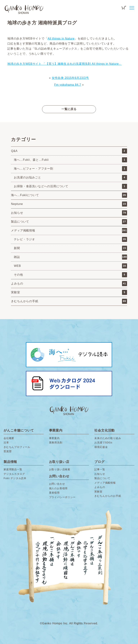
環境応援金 (101, 447)
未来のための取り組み (108, 438)
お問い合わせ (57, 484)
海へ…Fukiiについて (69, 195)
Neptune (69, 204)
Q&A (69, 151)
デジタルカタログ (14, 474)
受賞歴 (8, 451)
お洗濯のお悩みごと (70, 178)
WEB (70, 266)
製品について (69, 222)
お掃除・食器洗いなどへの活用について (70, 186)
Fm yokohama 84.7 (68, 85)
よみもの (69, 284)
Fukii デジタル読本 (15, 478)
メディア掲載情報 (69, 231)
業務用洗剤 (56, 443)
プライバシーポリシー (62, 497)
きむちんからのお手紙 (108, 496)
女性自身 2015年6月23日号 (70, 78)
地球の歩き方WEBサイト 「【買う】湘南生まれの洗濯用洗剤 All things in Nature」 (65, 64)
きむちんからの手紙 (69, 301)
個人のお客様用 (58, 488)
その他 (70, 275)
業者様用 (54, 493)
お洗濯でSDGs (103, 443)
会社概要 (9, 438)
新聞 (70, 248)
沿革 (6, 443)
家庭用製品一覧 (13, 469)
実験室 (69, 292)
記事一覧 (100, 469)
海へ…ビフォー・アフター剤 (70, 169)
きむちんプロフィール (17, 447)
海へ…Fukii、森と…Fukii (70, 160)
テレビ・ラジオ (70, 239)
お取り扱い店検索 (60, 469)
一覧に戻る (69, 109)
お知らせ (69, 213)
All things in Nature (61, 39)
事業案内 (54, 438)
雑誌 (70, 257)
